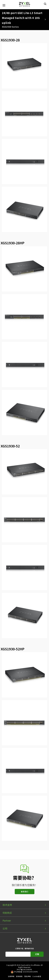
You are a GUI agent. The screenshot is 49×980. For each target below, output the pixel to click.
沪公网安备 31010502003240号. (26, 972)
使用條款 (19, 976)
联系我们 (25, 892)
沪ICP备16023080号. (24, 969)
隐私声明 (28, 976)
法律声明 (11, 976)
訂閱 (37, 954)
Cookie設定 (37, 976)
